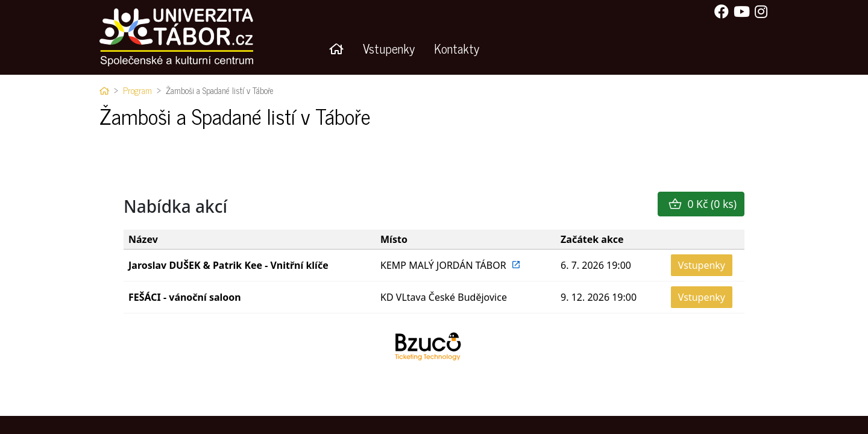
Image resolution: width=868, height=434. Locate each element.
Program (137, 90)
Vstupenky (389, 48)
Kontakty (457, 48)
